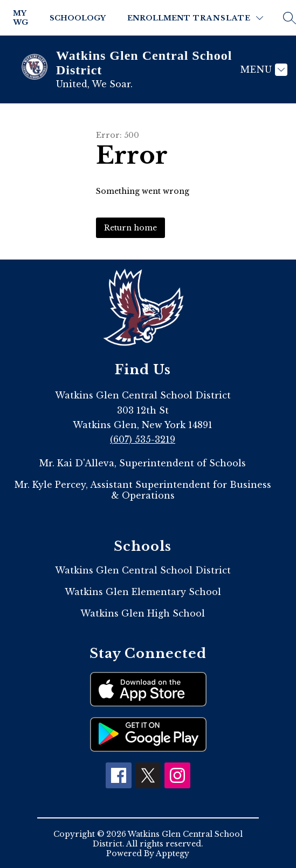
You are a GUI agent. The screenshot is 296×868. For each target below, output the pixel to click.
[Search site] (290, 18)
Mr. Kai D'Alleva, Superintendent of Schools (143, 463)
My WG (20, 18)
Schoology (78, 18)
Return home (130, 228)
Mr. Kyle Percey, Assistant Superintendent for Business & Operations (143, 490)
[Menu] (263, 69)
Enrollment (159, 18)
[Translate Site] (228, 18)
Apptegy (173, 853)
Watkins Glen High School (143, 613)
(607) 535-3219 (143, 439)
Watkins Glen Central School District (143, 570)
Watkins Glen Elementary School (143, 592)
